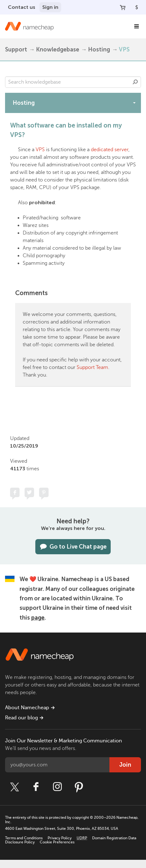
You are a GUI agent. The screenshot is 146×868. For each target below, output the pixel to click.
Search (135, 82)
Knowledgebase (58, 50)
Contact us (22, 7)
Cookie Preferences (57, 842)
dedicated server (110, 150)
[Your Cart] (123, 7)
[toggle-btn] (134, 103)
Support (16, 50)
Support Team (92, 367)
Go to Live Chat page (73, 547)
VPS (124, 50)
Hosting (99, 50)
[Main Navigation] (137, 27)
